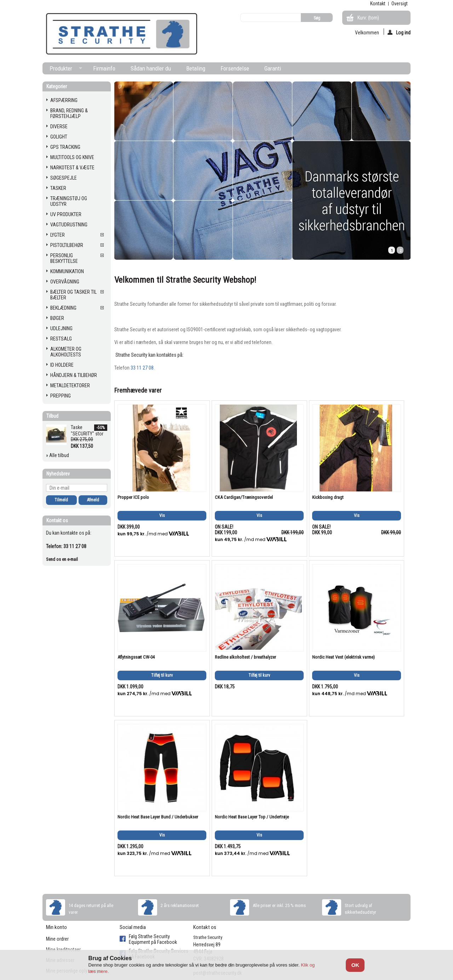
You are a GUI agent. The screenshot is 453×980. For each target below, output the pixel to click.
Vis (162, 516)
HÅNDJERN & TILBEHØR (74, 375)
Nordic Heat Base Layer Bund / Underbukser (158, 817)
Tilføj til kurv (162, 675)
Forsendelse (235, 68)
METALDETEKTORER (70, 385)
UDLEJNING (61, 328)
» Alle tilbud (58, 455)
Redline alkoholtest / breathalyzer (245, 657)
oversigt (400, 4)
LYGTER (58, 235)
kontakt (378, 4)
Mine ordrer (57, 939)
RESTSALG (61, 339)
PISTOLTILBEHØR (67, 245)
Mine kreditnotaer (63, 950)
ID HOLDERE (62, 365)
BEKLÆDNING (63, 308)
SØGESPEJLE (64, 178)
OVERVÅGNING (65, 282)
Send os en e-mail (62, 559)
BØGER (57, 318)
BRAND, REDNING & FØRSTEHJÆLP (69, 113)
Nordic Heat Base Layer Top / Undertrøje (252, 817)
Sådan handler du (151, 68)
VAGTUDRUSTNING (69, 225)
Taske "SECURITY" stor (87, 430)
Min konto (56, 927)
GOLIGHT (59, 137)
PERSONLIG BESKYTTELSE (64, 258)
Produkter (62, 70)
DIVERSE (59, 126)
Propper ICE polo (133, 497)
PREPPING (61, 396)
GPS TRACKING (65, 147)
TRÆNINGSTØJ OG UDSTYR (69, 201)
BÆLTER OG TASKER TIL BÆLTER (73, 295)
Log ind (399, 32)
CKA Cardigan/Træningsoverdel (244, 497)
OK (355, 965)
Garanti (273, 68)
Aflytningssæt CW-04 (136, 657)
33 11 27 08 (142, 368)
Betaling (196, 68)
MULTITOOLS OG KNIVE (72, 157)
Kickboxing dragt (328, 497)
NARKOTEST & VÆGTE (72, 168)
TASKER (58, 188)
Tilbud (52, 416)
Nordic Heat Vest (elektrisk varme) (343, 657)
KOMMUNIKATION (67, 271)
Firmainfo (104, 68)
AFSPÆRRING (64, 100)
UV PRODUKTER (66, 214)
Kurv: (368, 18)
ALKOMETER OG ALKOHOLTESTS (66, 352)
